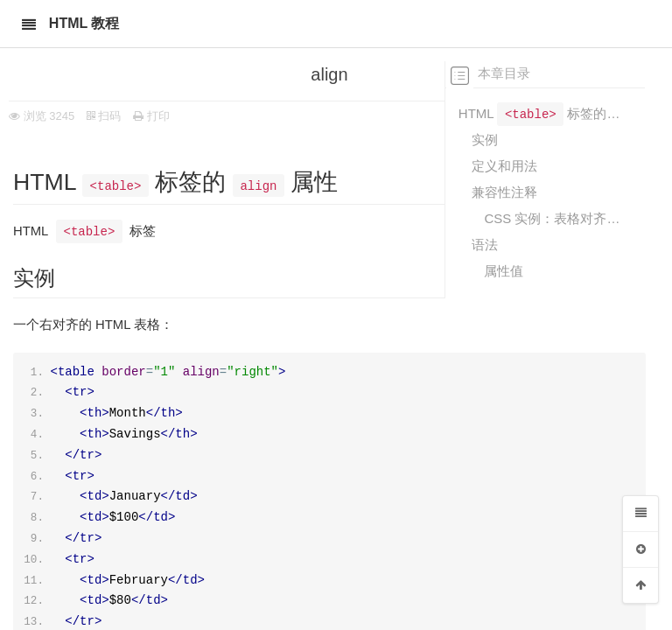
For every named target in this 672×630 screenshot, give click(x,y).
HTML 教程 (84, 23)
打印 (151, 116)
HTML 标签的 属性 (539, 112)
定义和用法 (504, 166)
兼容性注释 (504, 192)
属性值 (504, 271)
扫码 (104, 116)
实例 (485, 140)
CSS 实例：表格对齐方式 (552, 218)
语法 (485, 245)
